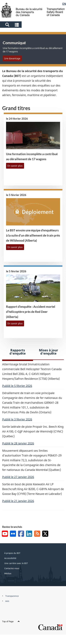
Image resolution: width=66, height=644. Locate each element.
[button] (11, 25)
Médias (8, 573)
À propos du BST (12, 553)
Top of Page (11, 621)
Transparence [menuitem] (12, 596)
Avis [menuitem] (7, 601)
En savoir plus (15, 166)
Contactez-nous (12, 568)
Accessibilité (10, 558)
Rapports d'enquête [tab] (18, 352)
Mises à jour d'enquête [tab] (48, 352)
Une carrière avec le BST (16, 563)
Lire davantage (12, 58)
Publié (17, 386)
